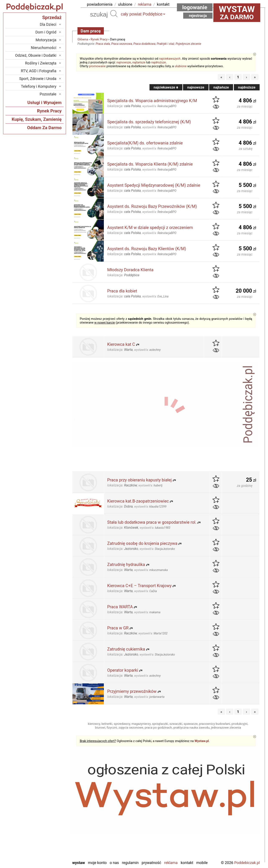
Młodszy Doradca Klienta (130, 270)
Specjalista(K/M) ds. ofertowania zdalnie (145, 143)
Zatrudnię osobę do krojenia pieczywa (142, 543)
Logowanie (195, 7)
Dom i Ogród (46, 32)
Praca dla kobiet (122, 291)
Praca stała (103, 44)
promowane (97, 66)
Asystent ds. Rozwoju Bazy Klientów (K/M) (147, 249)
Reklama (171, 863)
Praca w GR (118, 628)
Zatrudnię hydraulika (126, 565)
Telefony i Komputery (39, 86)
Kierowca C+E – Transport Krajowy (139, 586)
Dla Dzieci (48, 24)
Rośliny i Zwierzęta (41, 63)
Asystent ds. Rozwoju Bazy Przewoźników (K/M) (152, 206)
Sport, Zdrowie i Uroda (38, 79)
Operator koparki (123, 670)
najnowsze (124, 62)
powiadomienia (100, 4)
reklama (145, 4)
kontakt (163, 4)
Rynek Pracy (99, 39)
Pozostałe (48, 94)
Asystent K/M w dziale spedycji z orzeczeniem (150, 228)
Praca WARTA (120, 607)
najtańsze (139, 62)
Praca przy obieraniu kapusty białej (139, 480)
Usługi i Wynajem (44, 103)
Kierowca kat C (121, 344)
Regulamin (130, 863)
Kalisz (52, 806)
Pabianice (49, 817)
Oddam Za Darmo (44, 128)
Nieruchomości (44, 48)
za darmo (237, 13)
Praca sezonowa (122, 44)
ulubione (125, 4)
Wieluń (51, 845)
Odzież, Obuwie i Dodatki (36, 55)
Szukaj (114, 14)
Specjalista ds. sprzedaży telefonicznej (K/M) (149, 122)
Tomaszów (48, 834)
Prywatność (151, 863)
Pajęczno (49, 823)
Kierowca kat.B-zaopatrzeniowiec (138, 501)
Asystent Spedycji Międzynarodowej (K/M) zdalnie (154, 185)
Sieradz (51, 828)
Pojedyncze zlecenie (188, 44)
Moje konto (97, 863)
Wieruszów (48, 851)
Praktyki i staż (166, 44)
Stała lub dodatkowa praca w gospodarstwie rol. (152, 522)
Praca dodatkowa (144, 44)
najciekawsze (166, 87)
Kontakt (187, 863)
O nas (114, 863)
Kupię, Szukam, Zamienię (37, 119)
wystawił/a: (159, 106)
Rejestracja (198, 16)
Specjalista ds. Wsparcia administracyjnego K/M (152, 101)
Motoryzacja (46, 40)
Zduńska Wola (46, 857)
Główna (83, 39)
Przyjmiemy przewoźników (132, 691)
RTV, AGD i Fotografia (39, 71)
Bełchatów (48, 789)
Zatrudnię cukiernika (126, 649)
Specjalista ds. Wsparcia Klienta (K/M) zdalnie (150, 164)
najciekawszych (170, 59)
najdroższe (158, 62)
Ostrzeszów (47, 811)
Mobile (202, 863)
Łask (53, 794)
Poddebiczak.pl (247, 863)
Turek (52, 840)
